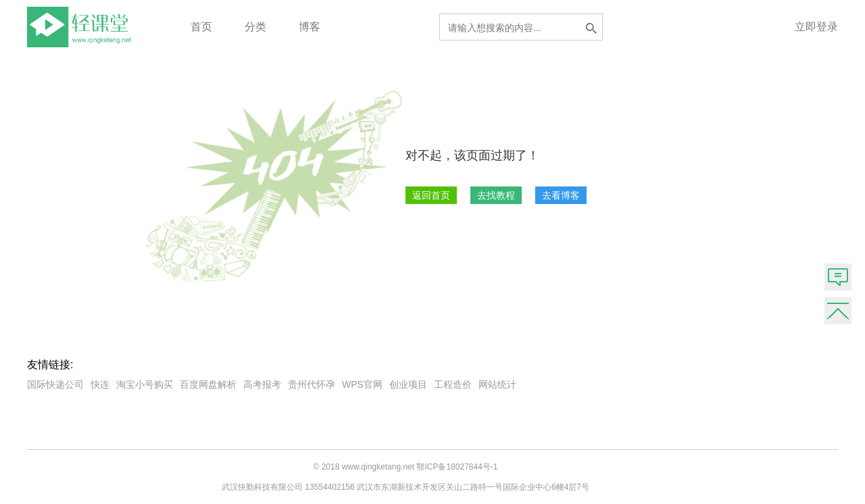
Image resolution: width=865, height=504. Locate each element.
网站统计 (497, 384)
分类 (255, 27)
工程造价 (453, 384)
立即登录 (816, 27)
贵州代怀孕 (312, 384)
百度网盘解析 (208, 384)
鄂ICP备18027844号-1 (457, 467)
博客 (310, 27)
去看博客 (561, 195)
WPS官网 (362, 384)
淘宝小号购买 (145, 384)
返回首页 (431, 195)
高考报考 (262, 384)
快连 (100, 384)
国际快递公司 (55, 384)
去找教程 (496, 195)
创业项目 (408, 384)
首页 (201, 27)
